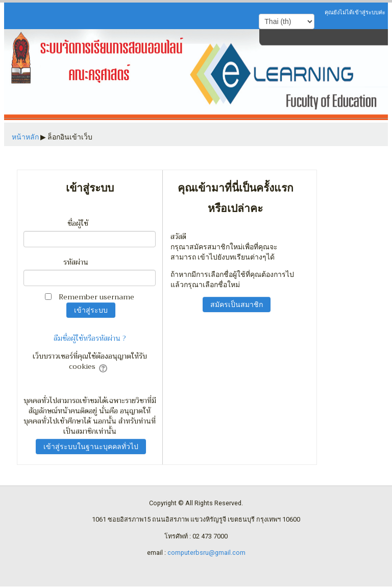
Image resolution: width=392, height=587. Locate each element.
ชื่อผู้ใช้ (78, 223)
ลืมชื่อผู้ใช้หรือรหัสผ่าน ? (90, 338)
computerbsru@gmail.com (206, 553)
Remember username (96, 297)
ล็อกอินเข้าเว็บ (70, 137)
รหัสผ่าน (76, 262)
